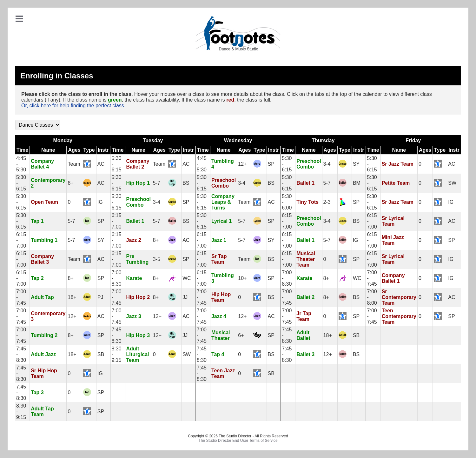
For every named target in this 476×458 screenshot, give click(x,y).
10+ (242, 278)
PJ (100, 297)
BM (357, 183)
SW (452, 183)
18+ (72, 297)
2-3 (327, 202)
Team (74, 164)
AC (101, 164)
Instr (103, 150)
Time (22, 150)
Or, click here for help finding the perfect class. (73, 106)
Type (89, 150)
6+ (241, 335)
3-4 (327, 164)
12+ (242, 164)
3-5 (157, 259)
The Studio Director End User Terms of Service (238, 441)
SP (271, 164)
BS (186, 183)
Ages (74, 150)
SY (356, 164)
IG (100, 202)
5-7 (157, 183)
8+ (70, 183)
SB (356, 335)
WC (187, 278)
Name (48, 150)
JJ (185, 297)
